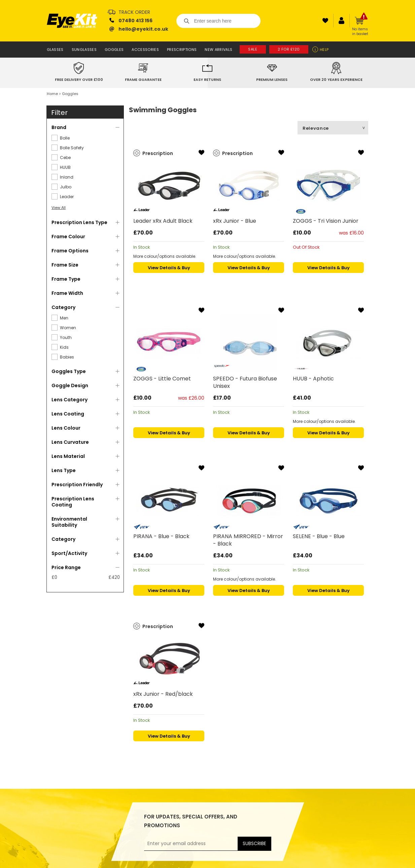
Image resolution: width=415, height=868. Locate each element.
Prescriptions (182, 50)
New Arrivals (218, 50)
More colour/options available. (165, 256)
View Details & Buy (169, 268)
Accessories (145, 50)
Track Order (134, 12)
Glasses (55, 50)
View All (59, 208)
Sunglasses (84, 50)
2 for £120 (289, 49)
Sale (253, 49)
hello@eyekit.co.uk (143, 29)
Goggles (114, 50)
